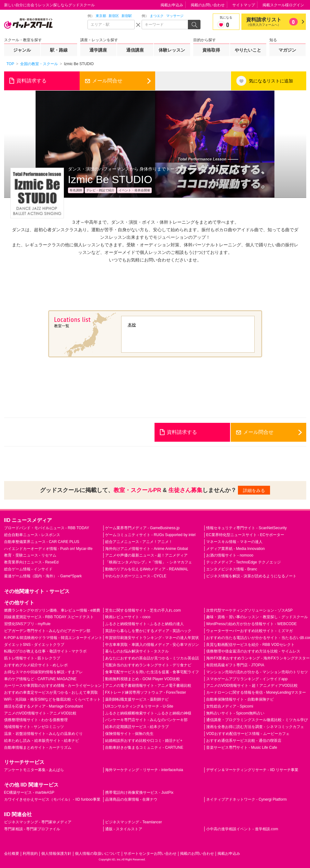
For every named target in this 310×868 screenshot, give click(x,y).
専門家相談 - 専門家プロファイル (32, 829)
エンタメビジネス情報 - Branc (232, 569)
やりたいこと (248, 50)
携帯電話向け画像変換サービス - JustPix (139, 792)
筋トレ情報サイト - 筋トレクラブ (32, 658)
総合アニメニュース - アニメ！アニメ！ (139, 542)
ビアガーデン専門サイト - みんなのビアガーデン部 (47, 631)
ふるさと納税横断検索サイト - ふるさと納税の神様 (148, 713)
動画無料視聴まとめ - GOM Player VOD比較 (143, 679)
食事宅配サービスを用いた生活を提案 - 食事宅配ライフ (152, 672)
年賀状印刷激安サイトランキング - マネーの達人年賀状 (152, 638)
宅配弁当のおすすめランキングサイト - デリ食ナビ (148, 665)
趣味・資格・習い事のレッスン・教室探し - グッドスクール (257, 617)
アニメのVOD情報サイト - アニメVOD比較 (40, 713)
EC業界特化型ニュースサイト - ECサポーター (245, 535)
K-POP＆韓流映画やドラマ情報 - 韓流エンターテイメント (53, 638)
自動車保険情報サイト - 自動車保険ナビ (240, 699)
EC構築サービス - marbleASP (29, 792)
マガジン (287, 50)
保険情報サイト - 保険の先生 (130, 734)
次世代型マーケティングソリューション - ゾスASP (249, 610)
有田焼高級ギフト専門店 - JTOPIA (235, 665)
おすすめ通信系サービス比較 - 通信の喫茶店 (244, 741)
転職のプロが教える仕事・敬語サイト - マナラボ (45, 651)
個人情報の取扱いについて (98, 854)
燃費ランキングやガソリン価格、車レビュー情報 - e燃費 (52, 610)
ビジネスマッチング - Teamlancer (134, 822)
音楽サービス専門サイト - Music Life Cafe (242, 748)
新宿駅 (127, 16)
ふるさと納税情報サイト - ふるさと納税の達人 (145, 624)
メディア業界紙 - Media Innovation (235, 549)
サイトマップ (244, 5)
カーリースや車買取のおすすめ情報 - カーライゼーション (53, 686)
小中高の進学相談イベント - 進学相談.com (242, 829)
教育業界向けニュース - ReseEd (31, 562)
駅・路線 (59, 50)
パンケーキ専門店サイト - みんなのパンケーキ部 (147, 720)
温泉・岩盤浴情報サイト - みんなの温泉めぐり (44, 734)
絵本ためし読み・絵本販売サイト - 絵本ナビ (42, 741)
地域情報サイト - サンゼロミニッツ (34, 727)
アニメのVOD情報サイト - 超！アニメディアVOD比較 (252, 686)
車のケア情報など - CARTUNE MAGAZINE (40, 679)
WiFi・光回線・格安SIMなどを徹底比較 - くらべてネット (53, 699)
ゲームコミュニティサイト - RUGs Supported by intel (150, 535)
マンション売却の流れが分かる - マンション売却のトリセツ (257, 672)
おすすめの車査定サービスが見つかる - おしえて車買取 (51, 692)
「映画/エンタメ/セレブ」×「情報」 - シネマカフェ (149, 562)
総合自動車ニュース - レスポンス (32, 535)
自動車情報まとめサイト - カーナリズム (38, 748)
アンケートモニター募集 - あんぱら (34, 770)
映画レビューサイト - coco (128, 617)
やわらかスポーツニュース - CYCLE (136, 576)
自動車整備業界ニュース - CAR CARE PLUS (42, 542)
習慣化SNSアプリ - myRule (27, 624)
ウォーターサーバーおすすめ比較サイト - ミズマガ (249, 631)
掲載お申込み (172, 5)
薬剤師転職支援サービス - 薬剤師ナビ (137, 699)
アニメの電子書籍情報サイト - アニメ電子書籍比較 (148, 686)
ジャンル (22, 50)
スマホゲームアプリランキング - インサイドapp (247, 679)
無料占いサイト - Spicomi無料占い (235, 713)
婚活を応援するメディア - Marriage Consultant (44, 706)
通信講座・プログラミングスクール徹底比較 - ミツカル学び (257, 720)
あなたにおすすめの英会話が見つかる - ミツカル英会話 (152, 658)
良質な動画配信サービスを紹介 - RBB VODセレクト (250, 645)
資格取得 (211, 50)
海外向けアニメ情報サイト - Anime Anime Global (147, 549)
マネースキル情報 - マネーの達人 (234, 542)
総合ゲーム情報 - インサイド (28, 569)
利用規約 (30, 854)
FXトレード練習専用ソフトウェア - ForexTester (146, 692)
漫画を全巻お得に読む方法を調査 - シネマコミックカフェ (255, 727)
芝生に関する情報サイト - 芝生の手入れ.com (143, 610)
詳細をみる (254, 490)
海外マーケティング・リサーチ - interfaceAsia (144, 770)
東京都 (101, 16)
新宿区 (114, 16)
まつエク (157, 16)
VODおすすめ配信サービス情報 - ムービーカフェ (248, 734)
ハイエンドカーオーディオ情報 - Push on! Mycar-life (48, 549)
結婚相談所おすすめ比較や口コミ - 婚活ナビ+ (144, 741)
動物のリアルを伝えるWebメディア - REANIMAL (147, 569)
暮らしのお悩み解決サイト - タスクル (137, 651)
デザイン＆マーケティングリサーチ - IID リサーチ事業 (252, 770)
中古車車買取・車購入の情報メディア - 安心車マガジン (152, 645)
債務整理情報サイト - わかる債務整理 (36, 720)
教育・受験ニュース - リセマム (30, 555)
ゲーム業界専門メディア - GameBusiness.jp (142, 528)
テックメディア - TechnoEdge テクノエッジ (243, 562)
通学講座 (98, 50)
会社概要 (12, 854)
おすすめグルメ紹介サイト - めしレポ (36, 665)
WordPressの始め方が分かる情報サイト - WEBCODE (251, 624)
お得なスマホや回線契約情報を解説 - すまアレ (44, 672)
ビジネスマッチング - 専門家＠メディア (38, 822)
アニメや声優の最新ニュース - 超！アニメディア (147, 555)
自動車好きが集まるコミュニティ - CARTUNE (144, 748)
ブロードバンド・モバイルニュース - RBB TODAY (47, 528)
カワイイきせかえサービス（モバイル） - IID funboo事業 (52, 799)
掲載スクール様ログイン (283, 5)
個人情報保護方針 (56, 854)
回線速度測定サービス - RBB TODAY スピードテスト (49, 617)
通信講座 (135, 50)
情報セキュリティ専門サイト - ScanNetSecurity (246, 528)
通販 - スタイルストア (124, 829)
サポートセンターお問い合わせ (150, 854)
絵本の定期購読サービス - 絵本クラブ (137, 727)
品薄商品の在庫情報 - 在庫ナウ (131, 799)
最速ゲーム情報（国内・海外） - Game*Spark (43, 576)
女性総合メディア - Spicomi (230, 706)
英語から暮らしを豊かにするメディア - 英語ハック (148, 631)
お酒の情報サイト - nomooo (230, 555)
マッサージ (175, 16)
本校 (132, 325)
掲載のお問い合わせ (208, 5)
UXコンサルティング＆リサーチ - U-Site (139, 706)
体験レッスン (172, 50)
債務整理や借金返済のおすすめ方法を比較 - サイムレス (253, 651)
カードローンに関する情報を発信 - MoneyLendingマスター (256, 692)
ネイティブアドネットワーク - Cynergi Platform (246, 799)
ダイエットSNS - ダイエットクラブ (34, 645)
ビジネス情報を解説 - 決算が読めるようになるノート (251, 576)
